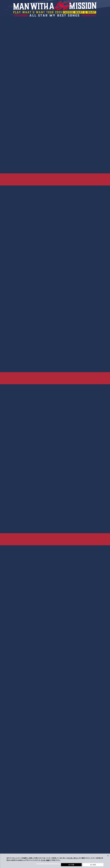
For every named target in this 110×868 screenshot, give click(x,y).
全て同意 (71, 865)
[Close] (108, 856)
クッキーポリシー (74, 858)
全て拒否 (93, 865)
